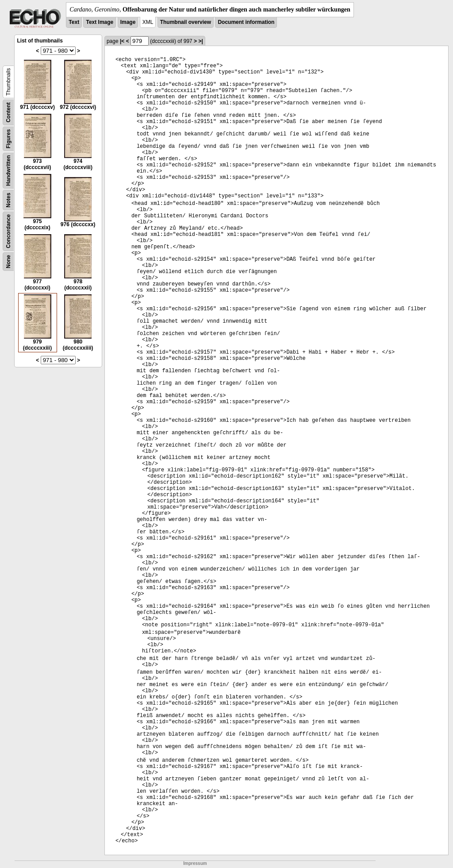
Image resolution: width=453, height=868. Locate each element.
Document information (246, 22)
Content (8, 112)
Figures (8, 139)
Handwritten (8, 171)
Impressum (195, 863)
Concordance (8, 231)
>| (200, 41)
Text (74, 22)
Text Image (100, 22)
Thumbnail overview (186, 22)
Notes (8, 200)
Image (128, 22)
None (8, 262)
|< (122, 41)
